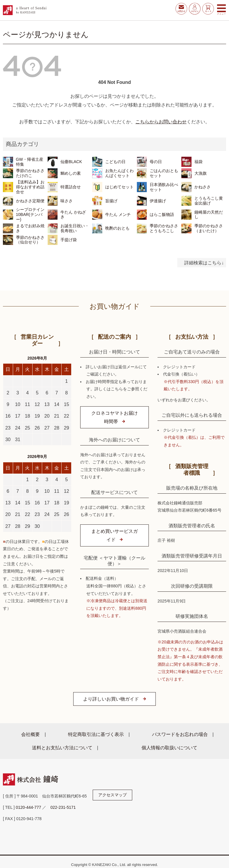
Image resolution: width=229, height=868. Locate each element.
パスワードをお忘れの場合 (180, 734)
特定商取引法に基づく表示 (96, 734)
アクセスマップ (112, 795)
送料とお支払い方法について (62, 748)
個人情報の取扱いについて (169, 748)
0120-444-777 (28, 807)
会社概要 (31, 734)
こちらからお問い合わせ (161, 122)
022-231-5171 (63, 807)
